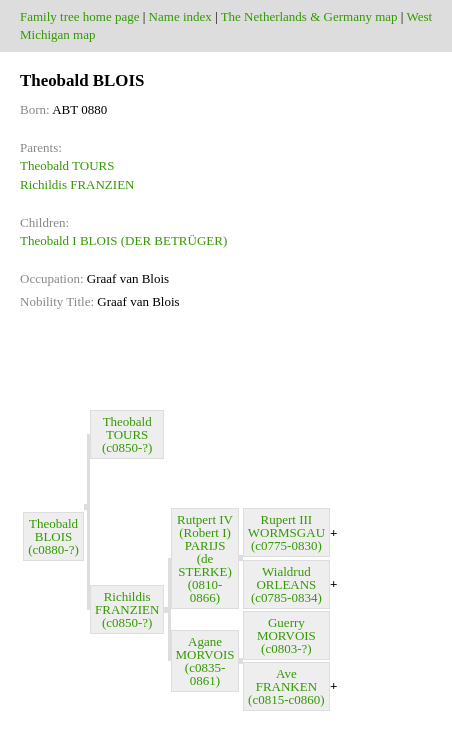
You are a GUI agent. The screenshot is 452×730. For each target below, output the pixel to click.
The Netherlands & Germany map (309, 16)
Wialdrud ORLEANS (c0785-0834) (286, 584)
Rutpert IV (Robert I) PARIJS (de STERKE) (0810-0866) (205, 558)
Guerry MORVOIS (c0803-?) (286, 635)
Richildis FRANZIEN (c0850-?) (127, 609)
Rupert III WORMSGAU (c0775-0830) (286, 532)
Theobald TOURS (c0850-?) (127, 434)
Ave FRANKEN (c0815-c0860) (286, 686)
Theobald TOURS (67, 165)
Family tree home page (80, 16)
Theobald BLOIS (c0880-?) (53, 536)
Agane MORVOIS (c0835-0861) (205, 661)
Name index (180, 16)
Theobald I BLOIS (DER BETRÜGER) (123, 240)
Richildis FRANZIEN (77, 184)
